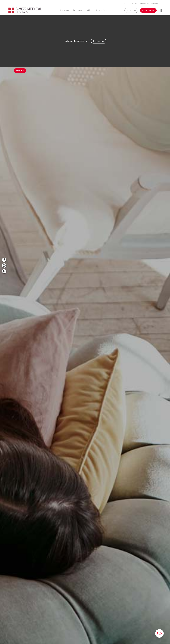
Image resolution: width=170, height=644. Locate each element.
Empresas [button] (78, 10)
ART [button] (88, 10)
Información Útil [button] (101, 10)
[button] (159, 633)
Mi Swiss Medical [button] (148, 10)
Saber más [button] (20, 71)
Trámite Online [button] (99, 41)
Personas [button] (65, 10)
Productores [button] (131, 10)
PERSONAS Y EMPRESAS (149, 3)
